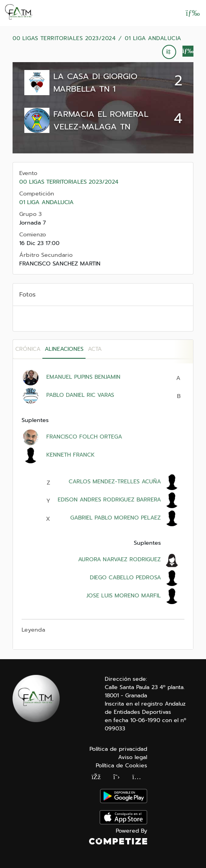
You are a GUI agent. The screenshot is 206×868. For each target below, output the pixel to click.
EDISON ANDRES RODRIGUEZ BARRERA (109, 500)
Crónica (28, 349)
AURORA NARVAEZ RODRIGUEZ (119, 559)
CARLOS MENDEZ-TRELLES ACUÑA (115, 482)
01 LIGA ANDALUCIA (153, 39)
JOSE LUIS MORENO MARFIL (124, 596)
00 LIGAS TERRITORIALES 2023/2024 (64, 39)
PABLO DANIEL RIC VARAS (80, 395)
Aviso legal (133, 757)
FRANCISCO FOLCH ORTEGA (84, 437)
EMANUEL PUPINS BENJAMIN (83, 377)
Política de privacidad (118, 749)
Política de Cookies (121, 766)
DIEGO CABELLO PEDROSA (125, 578)
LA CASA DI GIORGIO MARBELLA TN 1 (95, 83)
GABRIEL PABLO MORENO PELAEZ (116, 518)
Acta (95, 349)
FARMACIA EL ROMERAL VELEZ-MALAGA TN (101, 120)
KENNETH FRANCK (70, 455)
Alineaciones (64, 349)
